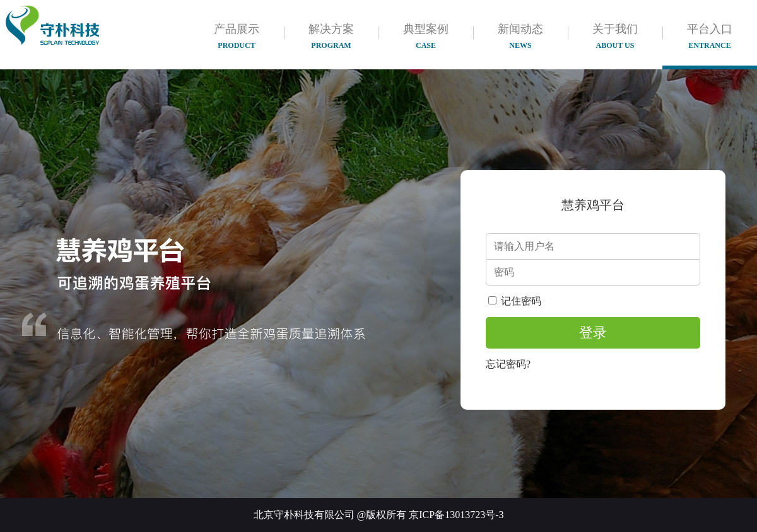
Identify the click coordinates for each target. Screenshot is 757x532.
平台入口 (710, 36)
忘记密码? (508, 364)
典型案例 (426, 36)
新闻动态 (520, 36)
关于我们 (615, 36)
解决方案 (331, 36)
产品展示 (237, 36)
